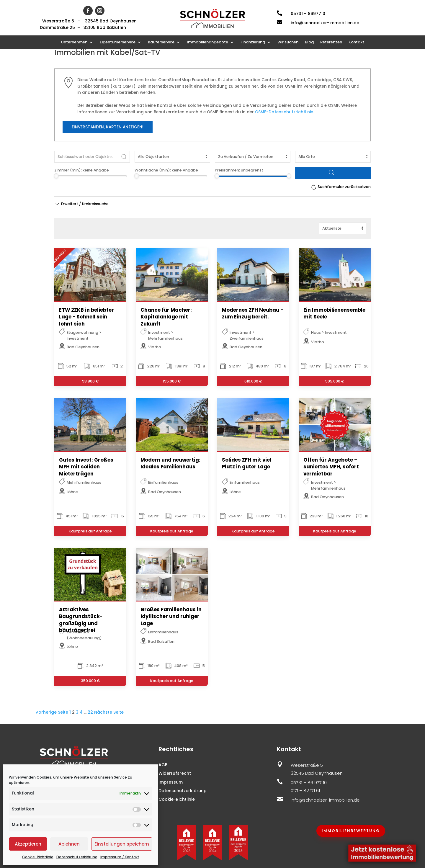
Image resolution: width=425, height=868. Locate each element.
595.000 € (335, 381)
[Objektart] (172, 157)
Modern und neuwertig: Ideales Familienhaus (170, 463)
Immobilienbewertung (351, 831)
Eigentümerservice (118, 42)
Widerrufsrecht (175, 773)
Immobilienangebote (207, 42)
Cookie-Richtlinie (38, 857)
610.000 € (253, 381)
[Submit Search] (124, 157)
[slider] (56, 176)
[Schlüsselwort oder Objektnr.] (92, 157)
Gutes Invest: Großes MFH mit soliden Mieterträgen (86, 467)
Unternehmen (74, 42)
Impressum (171, 782)
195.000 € (172, 381)
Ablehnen (69, 844)
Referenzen (331, 42)
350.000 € (90, 681)
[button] (81, 204)
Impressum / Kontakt (120, 857)
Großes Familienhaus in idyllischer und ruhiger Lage (171, 617)
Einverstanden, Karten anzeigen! (108, 127)
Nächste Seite (109, 712)
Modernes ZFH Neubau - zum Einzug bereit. (252, 313)
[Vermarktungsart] (253, 157)
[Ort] (333, 157)
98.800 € (90, 381)
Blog (309, 42)
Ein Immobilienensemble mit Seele (334, 313)
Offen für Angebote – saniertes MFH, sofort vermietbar (331, 467)
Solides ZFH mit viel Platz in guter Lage (247, 463)
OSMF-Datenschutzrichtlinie (284, 112)
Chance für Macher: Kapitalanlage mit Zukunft (166, 317)
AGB (163, 765)
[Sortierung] (343, 228)
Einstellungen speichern (122, 844)
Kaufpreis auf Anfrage (90, 531)
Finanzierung (253, 42)
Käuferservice (161, 42)
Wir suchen (288, 42)
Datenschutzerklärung (77, 857)
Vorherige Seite (52, 712)
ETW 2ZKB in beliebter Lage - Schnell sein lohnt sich (86, 317)
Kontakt (356, 42)
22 (90, 712)
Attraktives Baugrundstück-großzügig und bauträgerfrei (81, 620)
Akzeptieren (28, 844)
